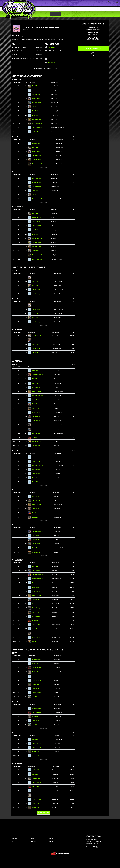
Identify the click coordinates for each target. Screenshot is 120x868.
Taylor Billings (37, 412)
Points (66, 14)
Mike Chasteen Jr (38, 98)
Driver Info (15, 844)
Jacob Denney (37, 442)
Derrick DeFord (37, 693)
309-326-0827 (51, 47)
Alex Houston (37, 421)
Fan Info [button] (85, 14)
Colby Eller (36, 281)
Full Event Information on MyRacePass (44, 68)
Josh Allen (36, 86)
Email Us (49, 59)
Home (46, 14)
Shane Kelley (37, 416)
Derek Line (36, 425)
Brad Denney (37, 294)
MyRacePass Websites (60, 854)
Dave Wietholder (38, 90)
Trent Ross (36, 383)
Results (14, 839)
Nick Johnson (37, 697)
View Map (51, 55)
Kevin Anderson (38, 391)
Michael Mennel (38, 119)
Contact (33, 836)
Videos (51, 841)
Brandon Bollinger (38, 375)
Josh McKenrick (38, 387)
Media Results (44, 813)
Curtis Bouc (36, 404)
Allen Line (36, 437)
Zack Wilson (37, 684)
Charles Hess (37, 94)
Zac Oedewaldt (37, 103)
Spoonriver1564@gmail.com (95, 847)
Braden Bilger (37, 290)
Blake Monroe (37, 429)
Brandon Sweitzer (38, 277)
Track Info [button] (111, 14)
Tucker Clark (37, 672)
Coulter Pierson (37, 408)
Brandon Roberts (38, 111)
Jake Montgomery (38, 396)
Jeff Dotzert (36, 285)
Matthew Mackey (38, 659)
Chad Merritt (37, 400)
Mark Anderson (37, 132)
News (51, 836)
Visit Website (50, 63)
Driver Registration (93, 48)
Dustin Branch (37, 433)
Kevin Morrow (37, 370)
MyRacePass (53, 844)
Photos (51, 839)
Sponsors (34, 841)
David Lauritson (38, 676)
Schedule (56, 14)
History (33, 839)
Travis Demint (37, 664)
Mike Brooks (37, 107)
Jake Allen (36, 379)
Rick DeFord (37, 689)
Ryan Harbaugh (38, 680)
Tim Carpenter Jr (38, 123)
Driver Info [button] (98, 14)
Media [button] (75, 14)
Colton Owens (37, 446)
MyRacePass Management (60, 857)
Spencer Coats (37, 668)
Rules (32, 844)
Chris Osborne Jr (38, 128)
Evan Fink (36, 115)
